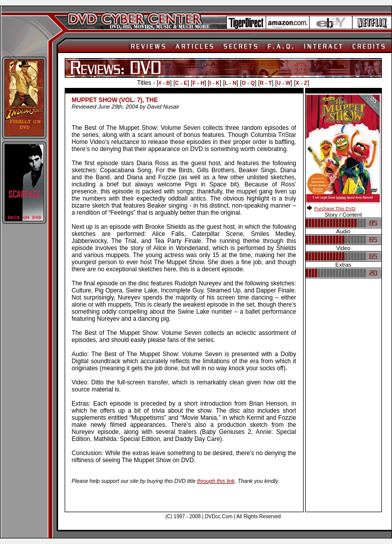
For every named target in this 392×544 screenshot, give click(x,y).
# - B (164, 83)
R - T (266, 83)
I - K (215, 83)
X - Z (301, 83)
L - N (231, 83)
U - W (284, 83)
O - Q (248, 83)
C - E (181, 83)
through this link (216, 481)
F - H (199, 83)
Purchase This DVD (335, 209)
